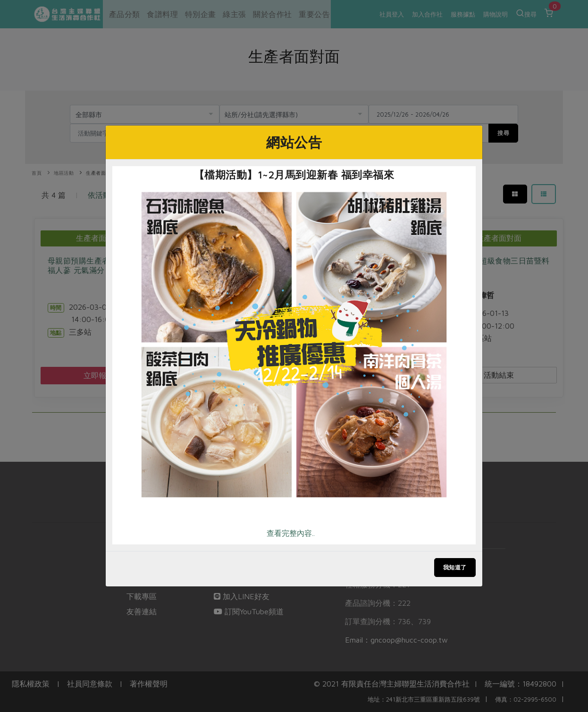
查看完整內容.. (291, 533)
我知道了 (455, 567)
